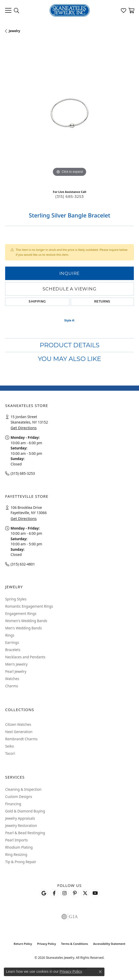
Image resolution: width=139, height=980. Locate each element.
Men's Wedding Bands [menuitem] (23, 628)
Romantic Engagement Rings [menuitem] (29, 606)
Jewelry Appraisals (20, 818)
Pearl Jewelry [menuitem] (16, 671)
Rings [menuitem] (10, 635)
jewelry (14, 31)
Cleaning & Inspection (23, 789)
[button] (17, 10)
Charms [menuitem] (12, 686)
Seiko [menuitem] (10, 746)
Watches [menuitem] (12, 679)
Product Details (70, 345)
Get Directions (24, 428)
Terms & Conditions (75, 944)
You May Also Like (69, 359)
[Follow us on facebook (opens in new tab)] (54, 893)
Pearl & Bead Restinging (25, 833)
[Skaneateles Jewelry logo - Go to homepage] (69, 10)
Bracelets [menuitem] (13, 650)
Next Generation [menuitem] (19, 732)
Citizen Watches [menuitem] (18, 724)
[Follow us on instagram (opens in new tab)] (64, 893)
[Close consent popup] (100, 972)
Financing (13, 804)
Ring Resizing (16, 854)
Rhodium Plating (19, 847)
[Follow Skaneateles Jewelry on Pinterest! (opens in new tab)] (75, 893)
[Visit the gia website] (70, 917)
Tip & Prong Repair (21, 862)
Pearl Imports (17, 840)
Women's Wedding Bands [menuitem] (26, 621)
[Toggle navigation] (8, 10)
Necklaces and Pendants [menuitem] (25, 657)
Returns (102, 302)
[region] (69, 113)
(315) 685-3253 (69, 197)
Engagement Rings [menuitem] (21, 613)
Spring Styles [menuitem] (16, 599)
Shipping (37, 302)
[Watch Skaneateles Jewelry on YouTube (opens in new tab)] (95, 893)
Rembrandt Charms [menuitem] (21, 739)
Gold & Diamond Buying (25, 811)
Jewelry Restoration (21, 826)
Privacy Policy (47, 944)
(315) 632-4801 (23, 564)
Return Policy (23, 944)
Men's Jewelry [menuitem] (16, 664)
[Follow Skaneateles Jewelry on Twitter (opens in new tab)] (85, 893)
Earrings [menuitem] (12, 642)
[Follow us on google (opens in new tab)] (44, 893)
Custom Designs (19, 797)
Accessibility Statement (109, 944)
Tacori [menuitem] (10, 753)
